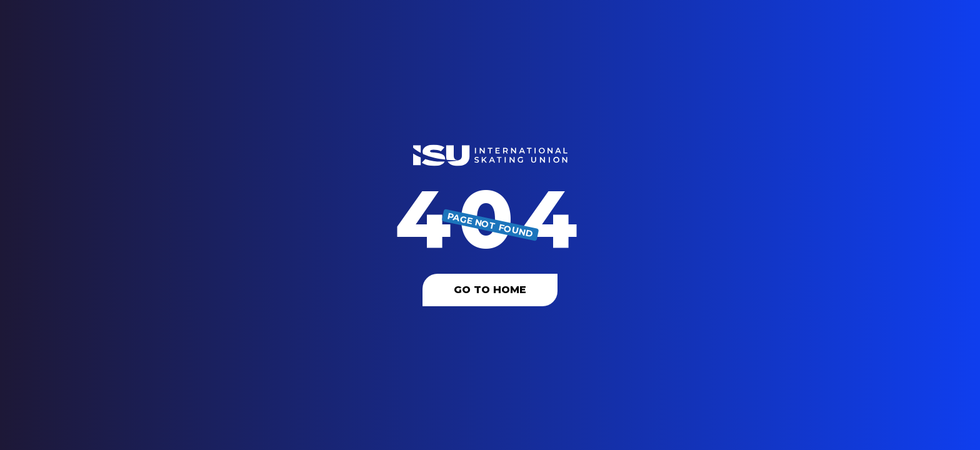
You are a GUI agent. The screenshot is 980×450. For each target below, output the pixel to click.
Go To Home (490, 290)
